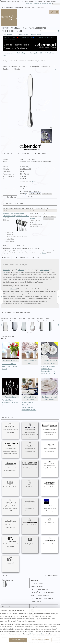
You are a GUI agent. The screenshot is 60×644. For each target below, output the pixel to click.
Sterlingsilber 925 (36, 53)
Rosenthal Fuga (10, 388)
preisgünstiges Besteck (47, 37)
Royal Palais (41, 7)
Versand (34, 181)
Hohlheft (14, 289)
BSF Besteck (10, 560)
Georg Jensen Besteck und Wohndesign (10, 428)
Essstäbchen (36, 35)
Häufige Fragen (39, 584)
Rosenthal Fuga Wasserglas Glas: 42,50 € (10, 402)
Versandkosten (39, 587)
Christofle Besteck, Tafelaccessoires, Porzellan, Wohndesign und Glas (10, 448)
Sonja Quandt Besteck (50, 465)
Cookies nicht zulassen (40, 640)
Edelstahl (6, 270)
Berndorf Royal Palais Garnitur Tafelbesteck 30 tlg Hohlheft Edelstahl (16, 215)
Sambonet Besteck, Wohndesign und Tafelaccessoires (30, 505)
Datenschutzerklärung (43, 598)
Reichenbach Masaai (10, 352)
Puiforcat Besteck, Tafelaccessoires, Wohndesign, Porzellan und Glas (30, 430)
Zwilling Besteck (30, 541)
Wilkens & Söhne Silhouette (30, 389)
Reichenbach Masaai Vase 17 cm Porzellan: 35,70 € (10, 366)
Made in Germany (10, 37)
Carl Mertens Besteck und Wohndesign (10, 542)
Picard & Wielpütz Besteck (30, 522)
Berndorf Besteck (50, 484)
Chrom (46, 270)
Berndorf (28, 7)
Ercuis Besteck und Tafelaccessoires (30, 447)
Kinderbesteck (23, 35)
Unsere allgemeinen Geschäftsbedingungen (42, 591)
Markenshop (8, 53)
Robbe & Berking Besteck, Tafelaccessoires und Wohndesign (50, 429)
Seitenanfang (51, 576)
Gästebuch (28, 4)
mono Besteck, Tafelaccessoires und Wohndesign (50, 505)
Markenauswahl (18, 7)
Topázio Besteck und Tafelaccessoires (50, 447)
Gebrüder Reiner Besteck (10, 484)
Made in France (28, 37)
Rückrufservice (45, 4)
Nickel (5, 272)
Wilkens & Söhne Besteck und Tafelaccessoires (10, 466)
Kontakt (35, 580)
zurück (5, 576)
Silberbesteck (9, 35)
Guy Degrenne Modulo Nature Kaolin (50, 389)
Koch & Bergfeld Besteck (30, 465)
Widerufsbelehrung (41, 595)
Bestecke (9, 7)
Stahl (34, 7)
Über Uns (36, 4)
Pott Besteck (30, 484)
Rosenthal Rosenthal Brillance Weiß (50, 353)
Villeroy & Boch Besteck (50, 541)
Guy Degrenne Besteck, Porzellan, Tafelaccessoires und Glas (10, 505)
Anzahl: (22, 194)
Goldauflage (21, 53)
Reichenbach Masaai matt (30, 353)
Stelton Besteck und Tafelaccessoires (10, 523)
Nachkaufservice (10, 40)
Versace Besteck (50, 522)
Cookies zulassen (18, 640)
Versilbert (50, 53)
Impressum (36, 602)
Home (3, 7)
